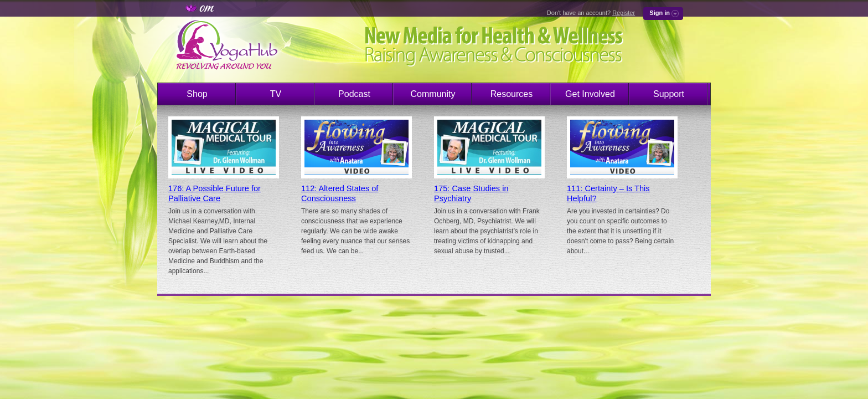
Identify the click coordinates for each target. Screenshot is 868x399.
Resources (512, 94)
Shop (197, 94)
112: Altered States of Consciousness (340, 193)
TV (276, 94)
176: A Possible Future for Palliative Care (215, 193)
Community (433, 94)
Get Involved (590, 94)
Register (624, 13)
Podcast (354, 94)
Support (669, 94)
